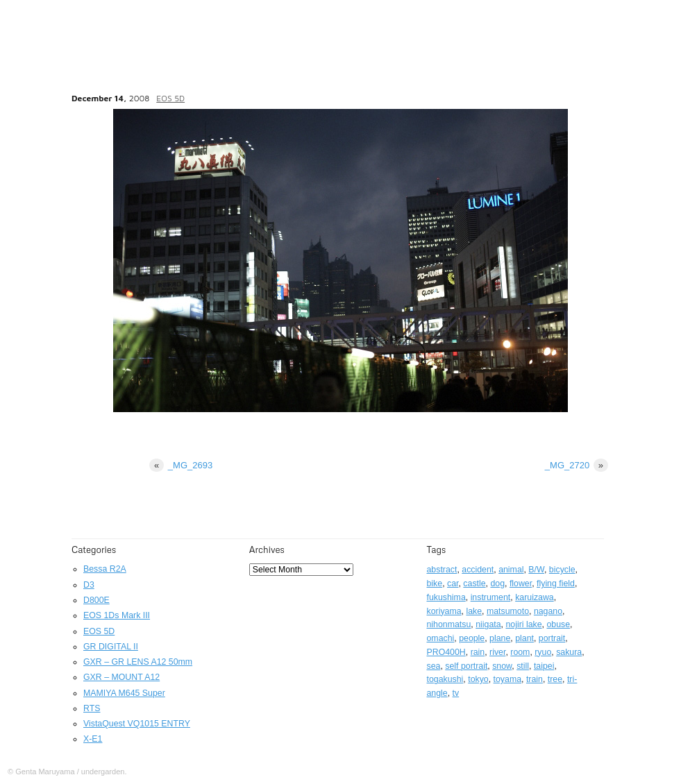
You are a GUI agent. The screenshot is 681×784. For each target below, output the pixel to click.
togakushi (445, 679)
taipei (544, 666)
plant (524, 638)
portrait (552, 638)
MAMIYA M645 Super (124, 693)
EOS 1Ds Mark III (117, 615)
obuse (558, 624)
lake (474, 611)
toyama (507, 679)
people (472, 638)
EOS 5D (170, 98)
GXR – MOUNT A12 (121, 677)
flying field (556, 583)
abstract (442, 570)
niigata (488, 624)
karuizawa (535, 597)
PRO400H (446, 652)
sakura (569, 652)
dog (497, 583)
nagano (548, 611)
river (497, 652)
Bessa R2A (105, 569)
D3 (89, 585)
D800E (96, 600)
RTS (92, 708)
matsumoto (508, 611)
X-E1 (93, 739)
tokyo (478, 679)
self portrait (466, 666)
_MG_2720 (577, 465)
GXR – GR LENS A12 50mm (138, 662)
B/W (536, 570)
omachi (441, 638)
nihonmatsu (449, 624)
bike (435, 583)
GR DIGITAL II (111, 647)
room (520, 652)
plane (500, 638)
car (453, 583)
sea (434, 666)
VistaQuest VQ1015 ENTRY (137, 724)
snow (502, 666)
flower (521, 583)
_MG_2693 (181, 465)
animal (511, 570)
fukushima (446, 597)
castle (474, 583)
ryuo (543, 652)
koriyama (444, 611)
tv (456, 693)
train (535, 679)
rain (478, 652)
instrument (491, 597)
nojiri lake (523, 624)
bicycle (562, 570)
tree (555, 679)
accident (478, 570)
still (523, 666)
